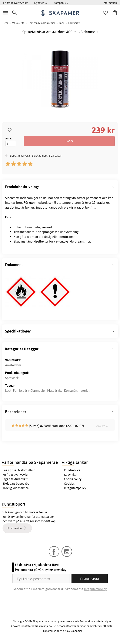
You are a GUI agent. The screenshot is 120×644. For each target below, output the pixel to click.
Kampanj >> (61, 3)
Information (110, 3)
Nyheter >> (41, 3)
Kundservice (72, 470)
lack (23, 198)
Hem (5, 23)
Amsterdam (13, 365)
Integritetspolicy (75, 488)
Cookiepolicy (73, 479)
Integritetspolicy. (96, 589)
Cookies (69, 484)
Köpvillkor (71, 475)
